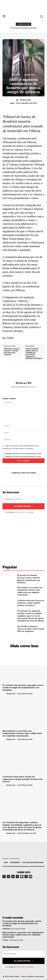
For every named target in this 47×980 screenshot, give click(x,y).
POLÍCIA (16, 75)
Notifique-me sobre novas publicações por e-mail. (23, 457)
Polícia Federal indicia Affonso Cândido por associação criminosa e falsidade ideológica (34, 354)
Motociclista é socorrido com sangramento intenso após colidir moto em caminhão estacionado (30, 591)
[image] (23, 896)
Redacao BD (25, 100)
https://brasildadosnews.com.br (24, 387)
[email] (23, 499)
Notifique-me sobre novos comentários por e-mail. (23, 454)
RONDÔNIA (30, 75)
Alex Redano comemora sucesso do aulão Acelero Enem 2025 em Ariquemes (30, 629)
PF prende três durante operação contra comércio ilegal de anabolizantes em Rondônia (29, 579)
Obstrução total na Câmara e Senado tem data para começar (12, 352)
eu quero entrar (24, 506)
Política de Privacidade (25, 512)
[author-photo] (4, 694)
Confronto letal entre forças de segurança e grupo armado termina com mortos (31, 603)
